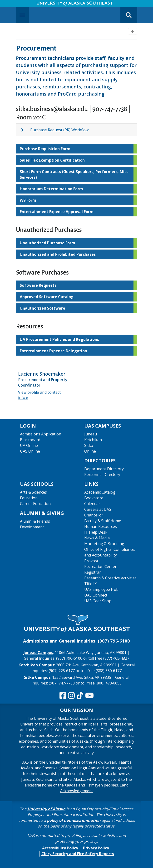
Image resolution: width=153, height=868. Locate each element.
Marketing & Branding (104, 544)
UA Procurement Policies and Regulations (59, 339)
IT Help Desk (96, 532)
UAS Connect (96, 595)
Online (90, 451)
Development (32, 527)
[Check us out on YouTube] (89, 696)
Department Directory (104, 469)
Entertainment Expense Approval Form (57, 212)
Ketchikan (93, 440)
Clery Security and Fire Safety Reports (78, 854)
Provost (91, 561)
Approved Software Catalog (47, 297)
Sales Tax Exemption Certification (52, 160)
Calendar (92, 504)
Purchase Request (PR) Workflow (59, 130)
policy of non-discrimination (74, 820)
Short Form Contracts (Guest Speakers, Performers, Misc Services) (74, 174)
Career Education (35, 504)
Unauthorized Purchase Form (47, 243)
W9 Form (28, 200)
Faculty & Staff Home (103, 521)
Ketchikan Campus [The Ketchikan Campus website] (36, 665)
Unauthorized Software (42, 308)
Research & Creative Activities (110, 578)
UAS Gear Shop (98, 601)
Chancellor (94, 515)
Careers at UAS (98, 509)
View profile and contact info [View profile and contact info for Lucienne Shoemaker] (39, 395)
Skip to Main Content (22, 5)
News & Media (97, 538)
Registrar (93, 572)
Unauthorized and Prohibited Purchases (58, 254)
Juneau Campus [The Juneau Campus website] (38, 653)
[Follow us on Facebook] (63, 696)
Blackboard (30, 440)
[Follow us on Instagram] (71, 696)
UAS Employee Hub (101, 589)
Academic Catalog (100, 492)
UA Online (29, 445)
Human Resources (101, 526)
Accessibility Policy (60, 848)
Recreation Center (100, 567)
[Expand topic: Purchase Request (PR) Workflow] (26, 130)
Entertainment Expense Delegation (53, 351)
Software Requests (38, 285)
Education (29, 498)
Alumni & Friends (35, 521)
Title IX (90, 584)
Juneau (91, 434)
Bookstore (94, 498)
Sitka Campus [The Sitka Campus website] (37, 677)
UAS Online (30, 451)
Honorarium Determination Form (51, 189)
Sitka (89, 445)
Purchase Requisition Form (45, 149)
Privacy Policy (96, 848)
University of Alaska (46, 809)
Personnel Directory (102, 475)
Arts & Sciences (33, 492)
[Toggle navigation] (22, 15)
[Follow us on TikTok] (80, 696)
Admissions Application (41, 434)
